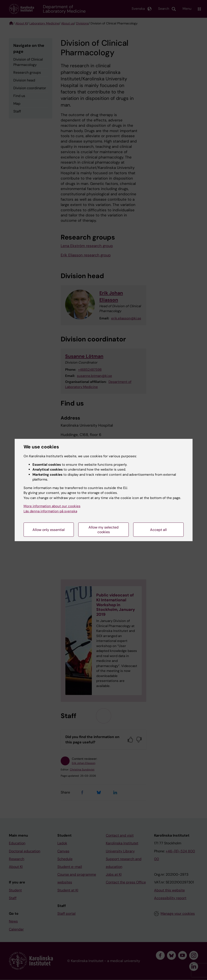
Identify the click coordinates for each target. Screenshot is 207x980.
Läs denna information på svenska (50, 511)
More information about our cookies (52, 506)
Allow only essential (49, 530)
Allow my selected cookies (103, 530)
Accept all (158, 530)
